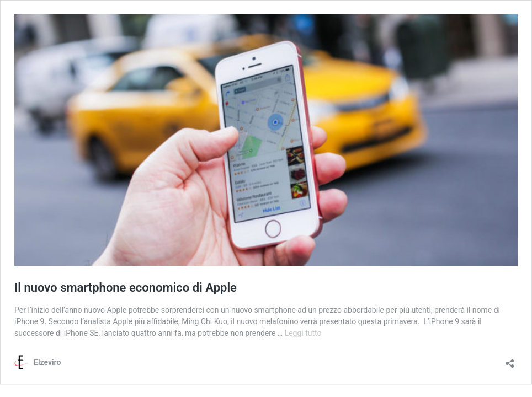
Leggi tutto (303, 333)
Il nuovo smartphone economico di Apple (126, 288)
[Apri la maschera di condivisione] (510, 360)
